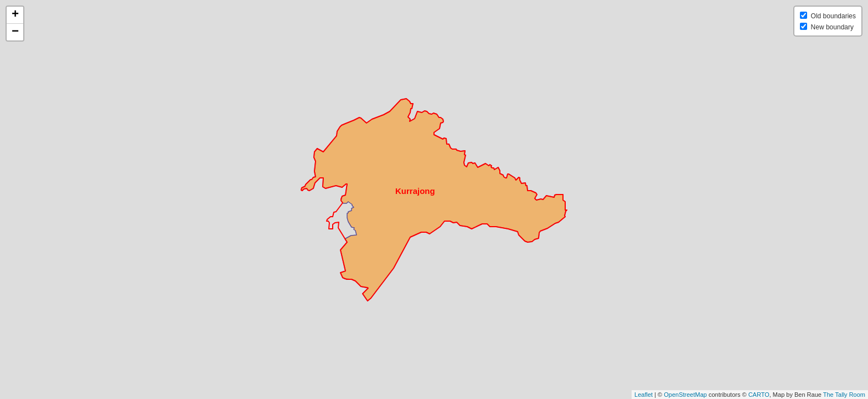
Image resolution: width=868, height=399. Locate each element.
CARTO (759, 395)
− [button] (15, 32)
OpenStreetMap (685, 395)
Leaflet (644, 395)
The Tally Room (844, 395)
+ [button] (15, 15)
